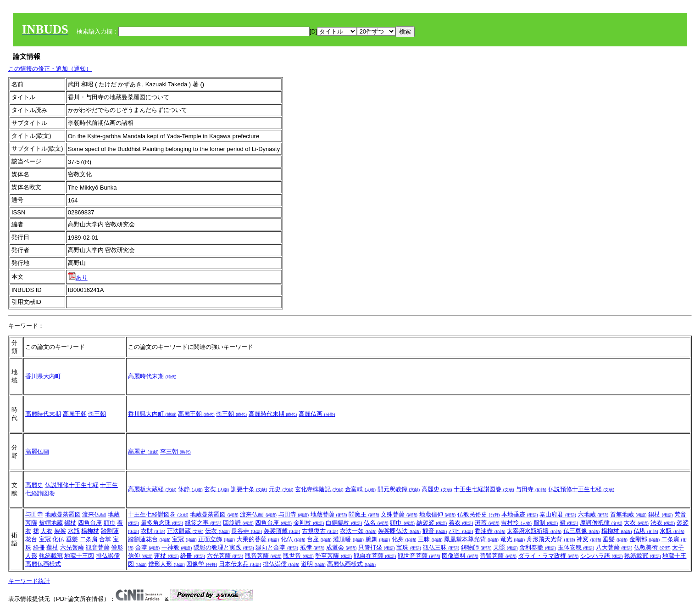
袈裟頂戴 (282, 531)
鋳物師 (476, 547)
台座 (319, 539)
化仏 (58, 539)
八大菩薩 (614, 547)
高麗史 (143, 451)
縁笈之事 (203, 523)
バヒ (461, 531)
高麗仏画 (317, 414)
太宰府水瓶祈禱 (534, 531)
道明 (313, 564)
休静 (190, 489)
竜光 (513, 539)
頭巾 (110, 523)
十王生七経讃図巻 (484, 489)
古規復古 (320, 531)
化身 (404, 539)
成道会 (342, 547)
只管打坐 (377, 547)
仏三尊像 (582, 531)
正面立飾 (217, 539)
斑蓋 (487, 523)
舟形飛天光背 (551, 539)
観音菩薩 (98, 547)
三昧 (430, 539)
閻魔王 (364, 514)
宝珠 (409, 547)
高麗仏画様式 (43, 564)
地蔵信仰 (438, 514)
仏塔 (646, 531)
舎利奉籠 (538, 547)
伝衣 (217, 531)
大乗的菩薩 (258, 539)
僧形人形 (167, 564)
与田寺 (531, 489)
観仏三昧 (441, 547)
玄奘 (217, 489)
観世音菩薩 (419, 556)
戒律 (312, 547)
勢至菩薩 (333, 556)
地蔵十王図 (79, 556)
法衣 (663, 523)
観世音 (298, 556)
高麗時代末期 (152, 376)
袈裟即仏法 (399, 531)
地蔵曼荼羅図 (63, 514)
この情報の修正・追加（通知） (50, 69)
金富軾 (360, 489)
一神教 (177, 547)
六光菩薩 (72, 547)
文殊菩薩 (399, 514)
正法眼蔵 (185, 531)
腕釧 (378, 539)
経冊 (39, 547)
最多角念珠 (162, 523)
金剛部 (645, 539)
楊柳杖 (90, 531)
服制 (546, 523)
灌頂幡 (348, 539)
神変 (589, 539)
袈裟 (60, 531)
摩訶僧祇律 (601, 523)
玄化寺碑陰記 (319, 489)
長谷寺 (247, 531)
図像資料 (460, 556)
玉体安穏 (576, 547)
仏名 (376, 523)
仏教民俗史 (479, 514)
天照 (506, 547)
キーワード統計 (29, 581)
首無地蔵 (628, 514)
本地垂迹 (520, 514)
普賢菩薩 (498, 556)
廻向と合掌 (277, 547)
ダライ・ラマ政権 (549, 556)
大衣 (46, 531)
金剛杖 (309, 523)
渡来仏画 (94, 514)
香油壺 (490, 531)
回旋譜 (238, 523)
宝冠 (45, 539)
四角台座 (90, 523)
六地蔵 (593, 514)
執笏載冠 (51, 556)
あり (78, 277)
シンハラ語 (602, 556)
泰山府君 (558, 514)
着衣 (461, 523)
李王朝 (97, 414)
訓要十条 (249, 489)
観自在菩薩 (375, 556)
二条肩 (89, 539)
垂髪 (72, 539)
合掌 (105, 539)
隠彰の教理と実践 (224, 547)
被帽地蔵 (51, 523)
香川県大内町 (43, 376)
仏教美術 (652, 547)
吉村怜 (516, 523)
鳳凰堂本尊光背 (471, 539)
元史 (281, 489)
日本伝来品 (240, 564)
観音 (435, 531)
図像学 (202, 564)
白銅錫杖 (344, 523)
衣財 (153, 531)
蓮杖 (52, 547)
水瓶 (74, 531)
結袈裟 (432, 523)
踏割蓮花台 (149, 539)
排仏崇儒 (108, 556)
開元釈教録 (399, 489)
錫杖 (70, 523)
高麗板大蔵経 (152, 489)
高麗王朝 (75, 414)
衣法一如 (358, 531)
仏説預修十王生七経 (72, 485)
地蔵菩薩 (329, 514)
